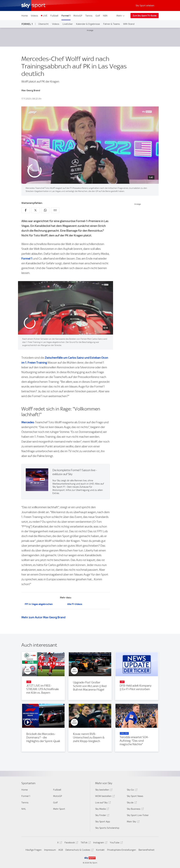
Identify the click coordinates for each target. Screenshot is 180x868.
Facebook (71, 843)
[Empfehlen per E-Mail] (55, 210)
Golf (98, 16)
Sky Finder (102, 816)
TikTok (85, 843)
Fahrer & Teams (112, 24)
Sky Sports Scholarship (107, 828)
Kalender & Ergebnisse (88, 24)
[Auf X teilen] (35, 210)
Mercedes (28, 422)
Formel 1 (66, 16)
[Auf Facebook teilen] (26, 210)
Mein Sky (133, 822)
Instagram (100, 843)
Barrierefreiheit (147, 850)
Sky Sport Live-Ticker (138, 815)
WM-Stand (129, 24)
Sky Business (135, 809)
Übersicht (43, 24)
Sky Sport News (135, 796)
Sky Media (102, 809)
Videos (34, 16)
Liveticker (68, 24)
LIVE (45, 16)
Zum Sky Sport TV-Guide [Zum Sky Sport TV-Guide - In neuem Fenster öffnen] (145, 16)
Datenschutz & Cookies (79, 850)
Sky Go (132, 790)
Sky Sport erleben (145, 5)
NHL (24, 809)
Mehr (121, 16)
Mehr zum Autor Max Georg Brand (43, 617)
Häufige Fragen (34, 850)
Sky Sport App (103, 822)
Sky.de (131, 803)
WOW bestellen (105, 797)
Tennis (89, 16)
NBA (105, 16)
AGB (61, 850)
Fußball (54, 16)
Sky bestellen (103, 790)
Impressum (50, 850)
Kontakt (100, 850)
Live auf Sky (103, 803)
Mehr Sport (59, 809)
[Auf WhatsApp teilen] (45, 210)
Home (25, 16)
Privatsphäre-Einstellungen (122, 850)
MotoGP (78, 16)
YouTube (116, 843)
